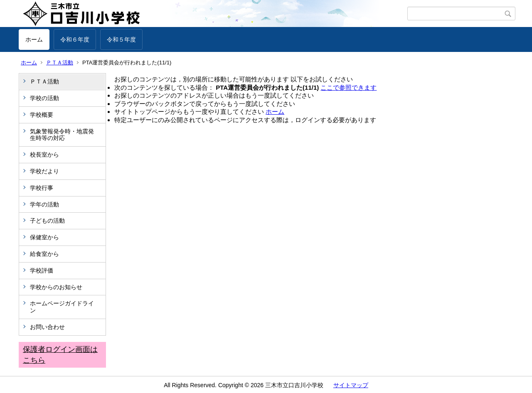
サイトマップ (351, 385)
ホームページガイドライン (62, 307)
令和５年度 (121, 39)
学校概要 (42, 115)
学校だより (44, 171)
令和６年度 (75, 39)
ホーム (34, 39)
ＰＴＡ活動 (60, 63)
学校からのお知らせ (56, 287)
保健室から (44, 237)
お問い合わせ (47, 327)
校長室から (44, 155)
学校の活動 (44, 98)
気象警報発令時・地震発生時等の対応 (62, 135)
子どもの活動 (47, 221)
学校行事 (42, 188)
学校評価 (42, 270)
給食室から (44, 254)
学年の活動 (44, 204)
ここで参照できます (349, 87)
